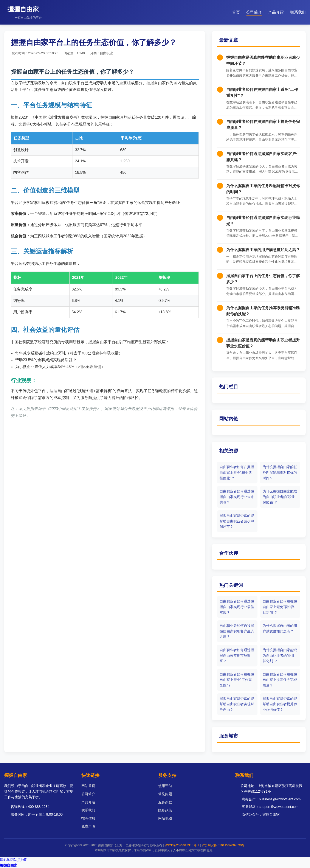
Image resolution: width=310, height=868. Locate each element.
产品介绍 (276, 12)
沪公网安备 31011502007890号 (223, 845)
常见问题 (165, 794)
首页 (236, 12)
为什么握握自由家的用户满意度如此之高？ (263, 250)
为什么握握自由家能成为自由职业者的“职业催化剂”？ (280, 655)
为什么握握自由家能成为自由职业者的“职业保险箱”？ (280, 497)
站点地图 (21, 860)
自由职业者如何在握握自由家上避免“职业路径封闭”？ (280, 607)
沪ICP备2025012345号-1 (182, 845)
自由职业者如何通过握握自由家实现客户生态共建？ (237, 631)
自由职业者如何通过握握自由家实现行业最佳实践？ (237, 607)
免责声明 (88, 826)
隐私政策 (165, 810)
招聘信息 (88, 818)
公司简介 (254, 12)
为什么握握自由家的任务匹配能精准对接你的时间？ (280, 472)
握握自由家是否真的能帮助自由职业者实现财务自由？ (237, 704)
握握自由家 (9, 865)
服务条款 (165, 802)
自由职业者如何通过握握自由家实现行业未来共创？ (237, 497)
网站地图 (165, 818)
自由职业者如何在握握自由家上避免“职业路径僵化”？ (237, 472)
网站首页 (88, 786)
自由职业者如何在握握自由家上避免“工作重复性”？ (237, 680)
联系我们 (298, 12)
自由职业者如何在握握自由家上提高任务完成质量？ (280, 680)
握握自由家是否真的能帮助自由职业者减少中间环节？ (237, 521)
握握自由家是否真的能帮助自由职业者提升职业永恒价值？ (280, 704)
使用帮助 (165, 786)
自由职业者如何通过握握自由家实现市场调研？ (237, 655)
